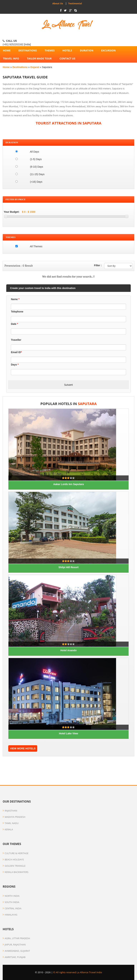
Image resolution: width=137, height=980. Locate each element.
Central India (12, 908)
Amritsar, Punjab (14, 957)
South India (11, 902)
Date (15, 324)
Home (7, 67)
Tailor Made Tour (39, 58)
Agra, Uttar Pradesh (16, 938)
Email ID (16, 352)
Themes (50, 50)
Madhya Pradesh (14, 817)
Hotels (67, 50)
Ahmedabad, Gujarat (16, 951)
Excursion (108, 50)
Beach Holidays (13, 859)
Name (15, 299)
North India (11, 896)
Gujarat (35, 67)
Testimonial (74, 3)
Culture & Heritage (16, 853)
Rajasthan (10, 811)
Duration (87, 50)
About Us (58, 3)
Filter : (98, 265)
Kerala (8, 829)
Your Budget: (12, 212)
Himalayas (10, 915)
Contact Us (67, 58)
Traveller (16, 340)
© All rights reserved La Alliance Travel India (78, 972)
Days (15, 365)
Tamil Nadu (11, 823)
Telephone (17, 312)
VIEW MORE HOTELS (23, 748)
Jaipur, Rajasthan (14, 945)
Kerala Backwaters (15, 872)
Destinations (28, 50)
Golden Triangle (14, 866)
